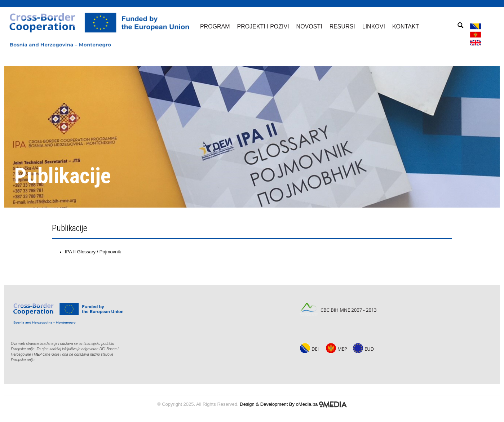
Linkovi (374, 26)
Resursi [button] (342, 26)
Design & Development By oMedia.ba (293, 404)
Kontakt (406, 26)
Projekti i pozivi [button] (263, 26)
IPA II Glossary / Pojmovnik (93, 252)
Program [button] (215, 26)
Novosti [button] (309, 26)
